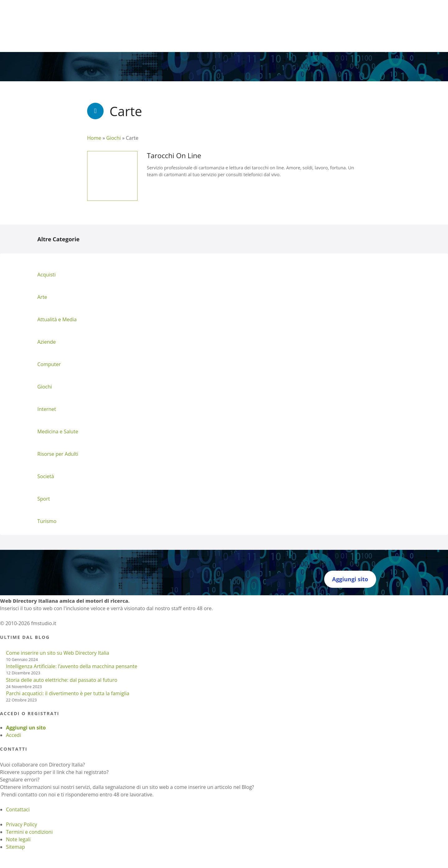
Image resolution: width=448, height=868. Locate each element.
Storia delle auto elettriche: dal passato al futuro (62, 680)
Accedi (13, 735)
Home (94, 138)
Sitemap (15, 847)
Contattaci (18, 809)
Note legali (18, 839)
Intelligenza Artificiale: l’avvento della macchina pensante (72, 666)
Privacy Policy (21, 824)
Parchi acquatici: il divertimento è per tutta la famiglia (68, 693)
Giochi (113, 138)
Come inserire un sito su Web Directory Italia (58, 653)
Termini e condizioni (29, 832)
